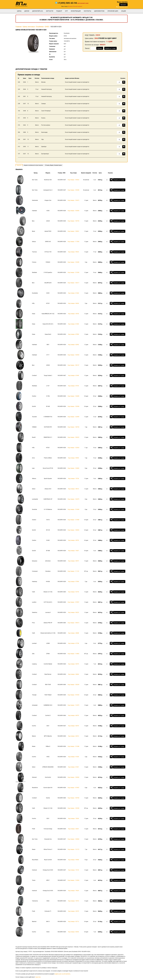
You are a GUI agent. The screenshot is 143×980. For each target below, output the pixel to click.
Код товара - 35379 (74, 911)
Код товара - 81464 (74, 293)
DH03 (47, 27)
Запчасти (50, 11)
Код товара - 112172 (73, 849)
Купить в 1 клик (110, 48)
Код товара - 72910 (74, 901)
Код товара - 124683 (73, 468)
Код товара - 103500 (73, 211)
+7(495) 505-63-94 (67, 3)
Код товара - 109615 (73, 623)
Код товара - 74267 (74, 551)
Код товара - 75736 (74, 479)
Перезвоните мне (83, 3)
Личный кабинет (78, 6)
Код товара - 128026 (73, 530)
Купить (100, 48)
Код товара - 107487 (73, 788)
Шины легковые (29, 27)
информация (76, 11)
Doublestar (40, 27)
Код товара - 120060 (73, 839)
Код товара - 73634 (74, 818)
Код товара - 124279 (73, 499)
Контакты (87, 11)
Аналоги (19, 165)
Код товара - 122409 (73, 417)
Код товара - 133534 (73, 355)
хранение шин (113, 11)
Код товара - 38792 (74, 540)
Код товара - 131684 (73, 509)
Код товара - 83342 (74, 932)
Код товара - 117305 (73, 242)
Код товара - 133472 (73, 200)
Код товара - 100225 (73, 437)
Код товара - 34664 (74, 674)
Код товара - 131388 (73, 746)
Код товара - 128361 (73, 231)
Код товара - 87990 (74, 334)
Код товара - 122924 (73, 448)
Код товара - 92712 (74, 922)
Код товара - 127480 (73, 520)
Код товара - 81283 (74, 324)
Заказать (123, 5)
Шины (19, 11)
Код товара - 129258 (73, 808)
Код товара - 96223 (74, 612)
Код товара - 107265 (73, 695)
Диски (27, 11)
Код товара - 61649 (74, 375)
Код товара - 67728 (74, 643)
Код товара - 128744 (73, 427)
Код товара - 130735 (73, 221)
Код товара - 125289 (73, 262)
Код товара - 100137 (73, 365)
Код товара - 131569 (73, 272)
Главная (19, 27)
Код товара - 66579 (74, 715)
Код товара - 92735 (74, 592)
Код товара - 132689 (73, 396)
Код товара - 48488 (74, 633)
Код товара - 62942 (74, 345)
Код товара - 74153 (74, 870)
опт (66, 11)
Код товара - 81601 (74, 767)
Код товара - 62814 (74, 736)
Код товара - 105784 (73, 798)
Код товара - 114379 (73, 705)
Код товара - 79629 (74, 891)
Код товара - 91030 (74, 757)
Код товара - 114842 (73, 654)
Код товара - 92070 (74, 726)
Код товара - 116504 (73, 880)
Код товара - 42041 (74, 829)
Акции (124, 11)
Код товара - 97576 (74, 386)
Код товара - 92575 (74, 664)
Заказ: (87, 48)
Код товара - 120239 (73, 685)
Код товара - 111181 (73, 571)
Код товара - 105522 (73, 180)
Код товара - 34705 (74, 314)
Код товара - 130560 (73, 777)
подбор (59, 11)
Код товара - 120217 (73, 283)
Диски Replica (38, 11)
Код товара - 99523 (74, 252)
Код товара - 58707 (74, 561)
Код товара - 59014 (74, 489)
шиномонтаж (99, 11)
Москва (70, 6)
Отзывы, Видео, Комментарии (53, 165)
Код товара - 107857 (73, 602)
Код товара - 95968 (74, 860)
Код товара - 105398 (73, 190)
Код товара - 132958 (73, 406)
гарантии (38, 977)
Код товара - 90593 (74, 458)
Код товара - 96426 (74, 303)
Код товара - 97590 (74, 582)
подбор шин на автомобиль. (63, 974)
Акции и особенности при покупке (33, 165)
